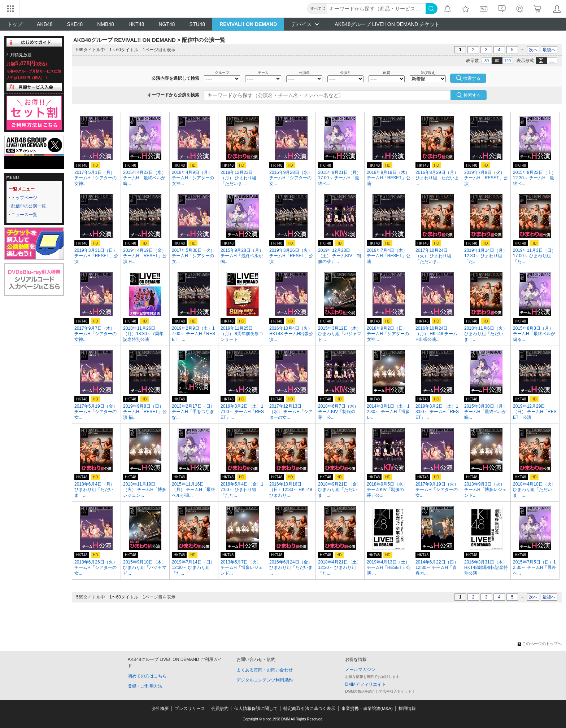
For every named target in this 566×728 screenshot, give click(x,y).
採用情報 (407, 709)
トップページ (24, 198)
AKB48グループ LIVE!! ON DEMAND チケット (387, 24)
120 (508, 61)
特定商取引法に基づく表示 (309, 709)
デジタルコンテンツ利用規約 (265, 680)
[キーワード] (376, 9)
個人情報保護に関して (256, 709)
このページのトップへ (540, 644)
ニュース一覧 (24, 215)
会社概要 (160, 709)
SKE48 (75, 24)
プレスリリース (190, 709)
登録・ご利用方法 (145, 686)
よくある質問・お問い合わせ (265, 670)
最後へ (549, 50)
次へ (533, 50)
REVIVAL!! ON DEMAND (248, 24)
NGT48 (167, 24)
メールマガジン (360, 670)
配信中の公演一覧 (29, 206)
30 (487, 61)
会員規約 (220, 709)
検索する (472, 95)
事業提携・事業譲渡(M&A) (367, 709)
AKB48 (45, 24)
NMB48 (106, 24)
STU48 (197, 24)
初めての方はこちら (147, 676)
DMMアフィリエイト (365, 684)
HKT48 (136, 24)
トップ (15, 24)
